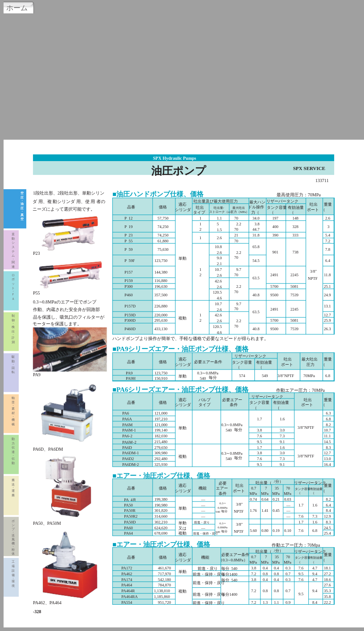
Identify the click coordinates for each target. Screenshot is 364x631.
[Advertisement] (182, 75)
